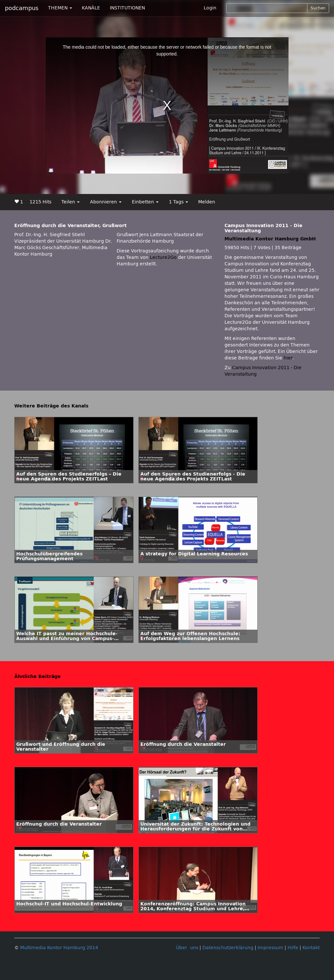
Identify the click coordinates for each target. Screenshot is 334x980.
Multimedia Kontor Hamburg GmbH (270, 239)
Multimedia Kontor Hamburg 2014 (59, 948)
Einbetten (145, 202)
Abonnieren (106, 202)
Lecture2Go (163, 257)
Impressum (270, 948)
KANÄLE (91, 8)
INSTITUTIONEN (127, 8)
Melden (207, 202)
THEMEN (60, 8)
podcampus (22, 8)
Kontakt (311, 948)
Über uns (187, 948)
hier (288, 358)
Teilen (71, 202)
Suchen (318, 8)
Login (210, 8)
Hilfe (293, 948)
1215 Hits (40, 202)
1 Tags (179, 202)
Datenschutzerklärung (228, 948)
